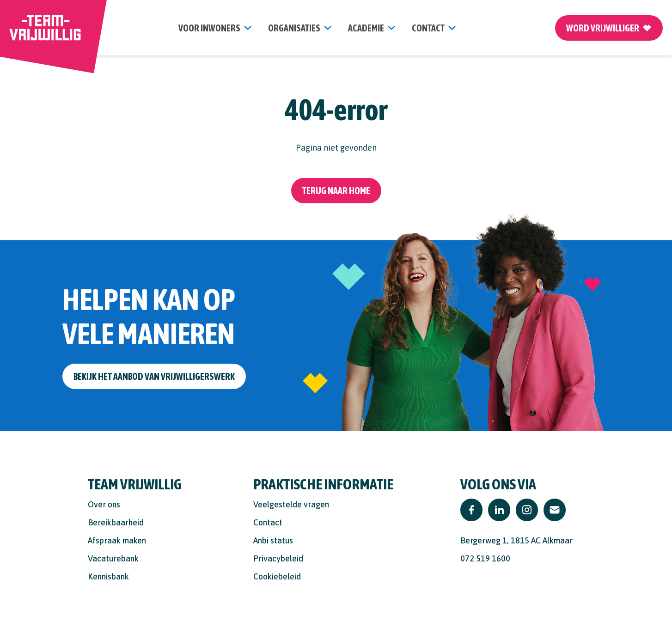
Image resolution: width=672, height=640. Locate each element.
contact (428, 28)
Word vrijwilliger (609, 28)
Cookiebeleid (277, 576)
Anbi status (273, 540)
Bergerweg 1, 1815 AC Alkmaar (516, 540)
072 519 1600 (485, 558)
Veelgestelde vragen (291, 504)
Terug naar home (336, 191)
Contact (268, 522)
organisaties (294, 28)
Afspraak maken (117, 540)
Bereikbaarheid (116, 522)
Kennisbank (108, 576)
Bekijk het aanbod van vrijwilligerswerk (154, 376)
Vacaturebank (113, 558)
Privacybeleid (278, 558)
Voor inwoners (209, 28)
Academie (366, 28)
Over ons (104, 504)
